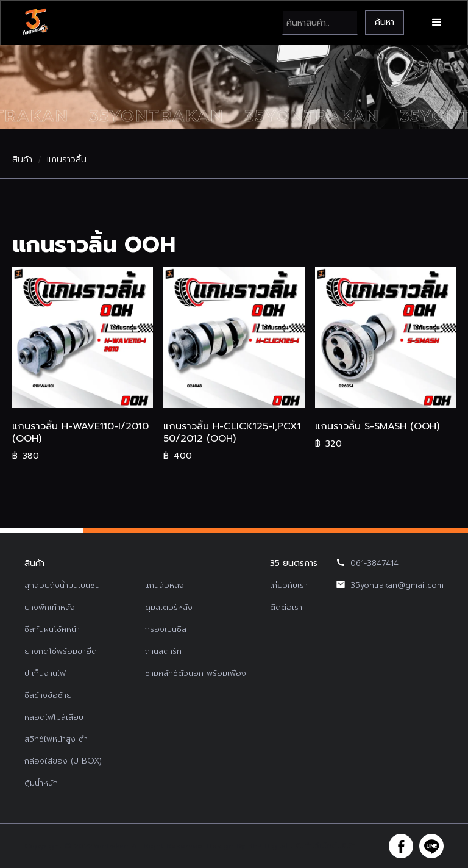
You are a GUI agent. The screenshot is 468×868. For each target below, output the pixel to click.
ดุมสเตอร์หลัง (169, 607)
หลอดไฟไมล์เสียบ (54, 717)
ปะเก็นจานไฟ (45, 673)
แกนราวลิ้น (67, 160)
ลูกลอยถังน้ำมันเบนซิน (62, 585)
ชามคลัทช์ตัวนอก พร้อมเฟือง (196, 673)
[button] (437, 23)
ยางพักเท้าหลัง (50, 607)
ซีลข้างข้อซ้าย (48, 695)
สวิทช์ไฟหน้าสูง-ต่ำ (56, 739)
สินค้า (22, 160)
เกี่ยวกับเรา (289, 585)
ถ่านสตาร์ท (163, 651)
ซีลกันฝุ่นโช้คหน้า (52, 629)
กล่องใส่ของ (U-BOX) (63, 761)
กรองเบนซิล (166, 629)
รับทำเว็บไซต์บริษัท (325, 846)
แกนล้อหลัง (165, 585)
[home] (35, 23)
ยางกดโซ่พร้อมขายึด (61, 651)
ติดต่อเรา (286, 607)
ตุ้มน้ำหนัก (41, 783)
